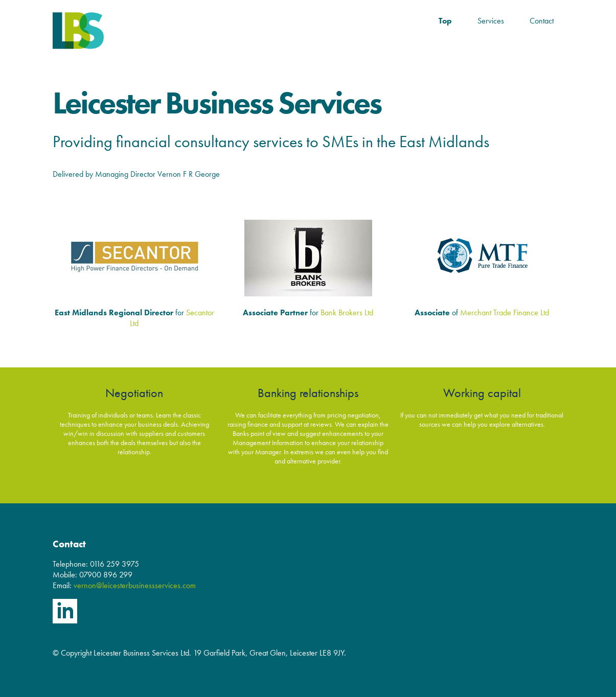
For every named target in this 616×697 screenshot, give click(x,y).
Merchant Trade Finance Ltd (505, 312)
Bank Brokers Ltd (347, 312)
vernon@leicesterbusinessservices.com (135, 585)
